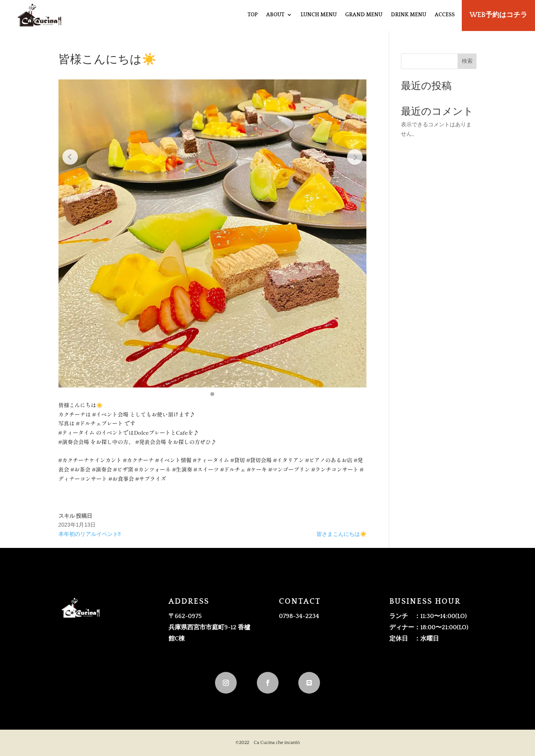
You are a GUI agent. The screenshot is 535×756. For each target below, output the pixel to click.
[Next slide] (355, 157)
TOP (253, 15)
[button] (212, 394)
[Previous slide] (70, 157)
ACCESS (445, 15)
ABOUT (275, 15)
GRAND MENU (364, 15)
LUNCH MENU (319, 15)
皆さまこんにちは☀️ (341, 534)
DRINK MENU (409, 15)
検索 (467, 61)
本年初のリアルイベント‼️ (90, 534)
